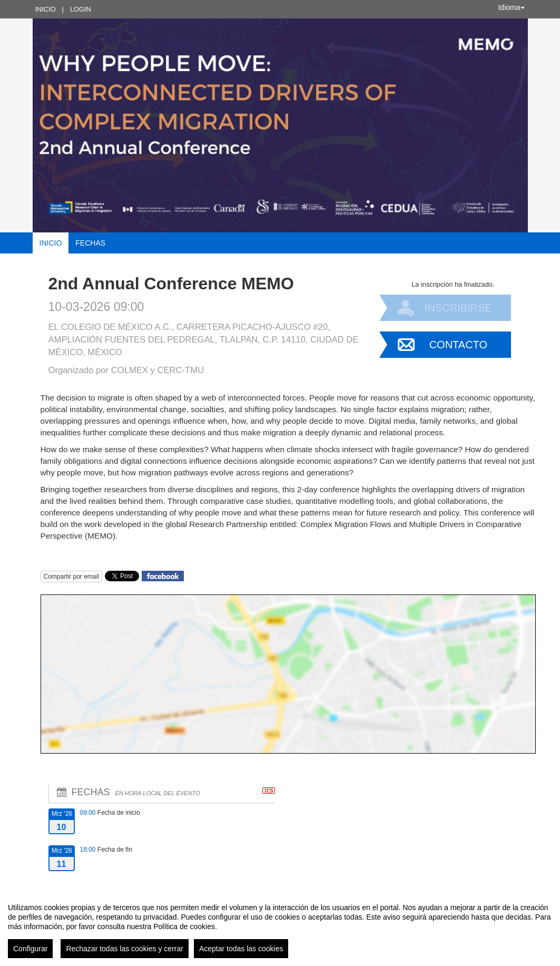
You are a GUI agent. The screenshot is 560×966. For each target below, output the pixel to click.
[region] (280, 926)
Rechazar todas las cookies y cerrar (125, 949)
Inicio (46, 9)
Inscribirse (458, 308)
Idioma (511, 7)
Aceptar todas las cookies (241, 949)
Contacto (458, 345)
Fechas (90, 243)
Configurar (30, 949)
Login (81, 9)
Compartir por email (71, 577)
